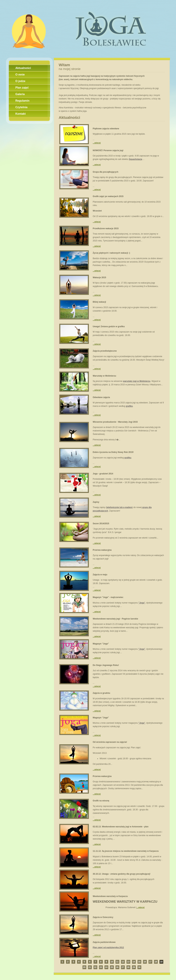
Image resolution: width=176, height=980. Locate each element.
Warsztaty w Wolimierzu (104, 376)
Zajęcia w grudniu (101, 693)
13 (128, 962)
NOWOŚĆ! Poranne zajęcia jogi (108, 150)
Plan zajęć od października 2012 (108, 948)
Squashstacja (136, 159)
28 (128, 967)
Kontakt (21, 114)
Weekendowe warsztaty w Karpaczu (110, 896)
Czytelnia (21, 107)
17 (150, 962)
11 (117, 962)
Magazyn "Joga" (101, 644)
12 (123, 962)
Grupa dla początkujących (106, 172)
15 (139, 962)
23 (101, 967)
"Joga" (142, 603)
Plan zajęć (22, 88)
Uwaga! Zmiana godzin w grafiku (109, 326)
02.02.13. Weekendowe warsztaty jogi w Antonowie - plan (121, 827)
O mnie (20, 75)
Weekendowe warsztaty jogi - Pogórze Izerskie (115, 619)
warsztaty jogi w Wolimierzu (137, 381)
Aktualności (23, 68)
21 (90, 967)
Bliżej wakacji (99, 302)
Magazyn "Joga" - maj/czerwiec (108, 597)
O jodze (20, 81)
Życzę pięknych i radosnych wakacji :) (111, 253)
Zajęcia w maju (100, 575)
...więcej (97, 143)
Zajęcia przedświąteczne (105, 351)
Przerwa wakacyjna (102, 550)
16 (145, 962)
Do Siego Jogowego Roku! (106, 665)
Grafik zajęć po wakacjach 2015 (108, 196)
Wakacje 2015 (100, 277)
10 (112, 962)
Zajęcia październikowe (104, 942)
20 (84, 967)
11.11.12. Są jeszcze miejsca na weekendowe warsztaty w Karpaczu (126, 851)
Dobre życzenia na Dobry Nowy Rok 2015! (113, 452)
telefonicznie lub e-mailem (119, 507)
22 (95, 967)
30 (139, 967)
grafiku (129, 406)
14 (134, 962)
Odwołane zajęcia (101, 397)
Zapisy (96, 502)
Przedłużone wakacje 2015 (106, 228)
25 (112, 967)
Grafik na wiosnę (101, 801)
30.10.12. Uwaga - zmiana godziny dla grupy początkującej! (122, 874)
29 (134, 967)
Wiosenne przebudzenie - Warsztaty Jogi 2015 (115, 422)
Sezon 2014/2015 (101, 524)
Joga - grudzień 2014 (103, 474)
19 (161, 962)
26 (117, 967)
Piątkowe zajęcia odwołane (106, 129)
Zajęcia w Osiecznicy (103, 917)
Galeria (20, 94)
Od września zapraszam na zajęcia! (110, 742)
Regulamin (23, 101)
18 (156, 962)
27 (123, 967)
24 (106, 967)
